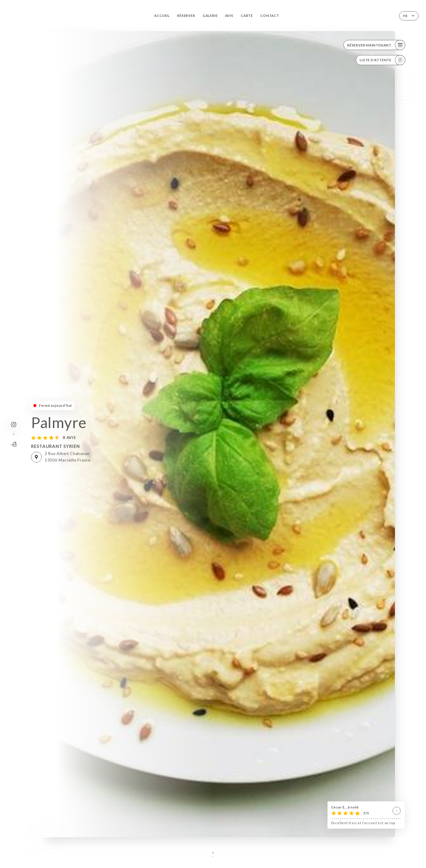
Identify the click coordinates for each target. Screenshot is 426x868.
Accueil (162, 16)
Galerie (210, 16)
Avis (229, 16)
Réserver (186, 16)
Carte (247, 16)
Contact (270, 16)
